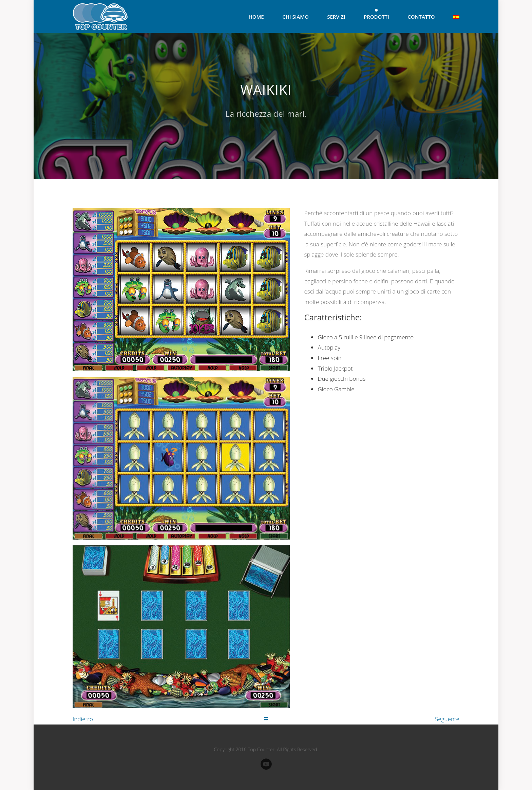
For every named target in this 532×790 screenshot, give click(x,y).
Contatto (421, 17)
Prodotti (376, 17)
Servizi (336, 17)
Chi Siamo (296, 17)
